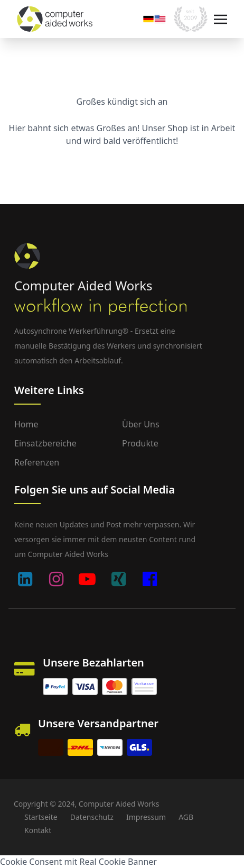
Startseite (41, 817)
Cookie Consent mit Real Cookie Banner (78, 862)
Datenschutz (92, 817)
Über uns (141, 424)
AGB (186, 817)
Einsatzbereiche (45, 443)
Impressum (146, 817)
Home (26, 424)
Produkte (140, 443)
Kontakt (38, 830)
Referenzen (37, 462)
